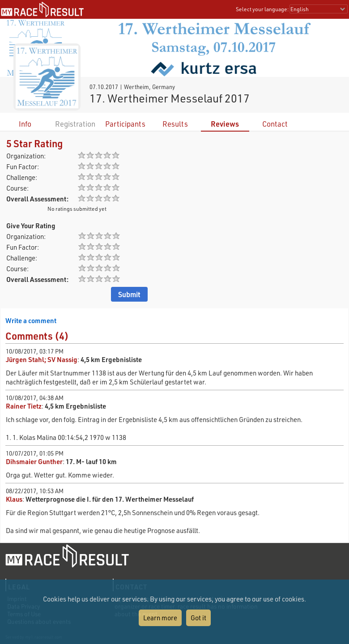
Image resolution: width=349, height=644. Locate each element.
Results (175, 124)
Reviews (225, 124)
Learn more (160, 618)
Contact (275, 124)
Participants (125, 124)
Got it (198, 618)
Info (25, 124)
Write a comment (31, 320)
